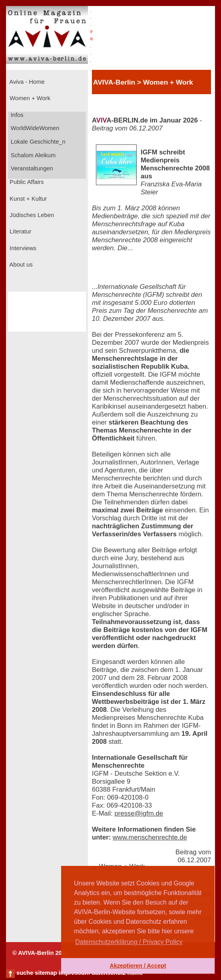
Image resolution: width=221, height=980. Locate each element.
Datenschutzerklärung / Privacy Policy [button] (129, 942)
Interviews (22, 248)
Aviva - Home (26, 82)
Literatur (20, 231)
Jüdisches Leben (31, 215)
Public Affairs (26, 182)
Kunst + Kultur (27, 199)
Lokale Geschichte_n (37, 142)
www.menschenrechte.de (150, 837)
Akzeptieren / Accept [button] (138, 966)
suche (25, 973)
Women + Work (29, 98)
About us (20, 265)
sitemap (46, 973)
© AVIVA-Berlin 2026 (40, 953)
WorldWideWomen (34, 128)
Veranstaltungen (31, 168)
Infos (16, 115)
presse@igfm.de (139, 813)
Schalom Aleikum (32, 155)
